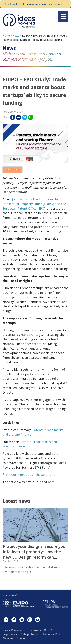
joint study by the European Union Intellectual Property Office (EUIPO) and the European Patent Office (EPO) (34, 204)
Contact (22, 638)
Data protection (30, 634)
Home (6, 36)
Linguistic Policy (53, 634)
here (51, 482)
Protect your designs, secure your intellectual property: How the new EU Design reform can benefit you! (35, 554)
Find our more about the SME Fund (30, 475)
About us (8, 638)
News (16, 36)
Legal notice (10, 634)
